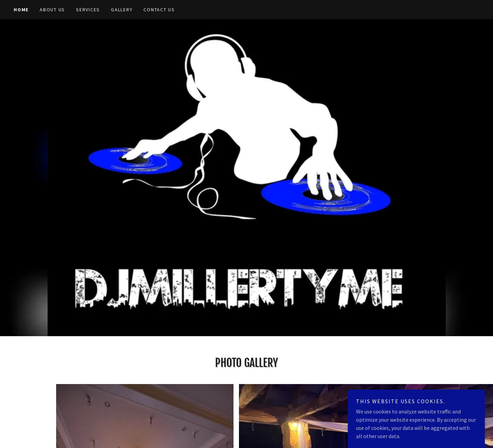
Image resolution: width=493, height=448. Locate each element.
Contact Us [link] (159, 10)
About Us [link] (52, 10)
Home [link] (21, 10)
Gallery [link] (122, 10)
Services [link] (88, 10)
